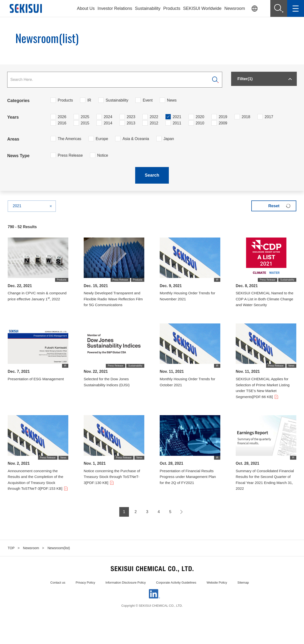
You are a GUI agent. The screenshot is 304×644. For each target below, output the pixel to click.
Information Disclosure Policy (126, 593)
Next (181, 522)
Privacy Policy (85, 593)
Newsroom (235, 8)
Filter (247, 80)
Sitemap (243, 593)
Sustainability (148, 8)
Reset (272, 206)
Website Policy (217, 593)
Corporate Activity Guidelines (176, 593)
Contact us (58, 593)
